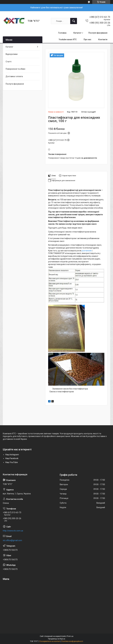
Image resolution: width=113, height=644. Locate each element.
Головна (62, 33)
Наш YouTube (12, 462)
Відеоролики (12, 54)
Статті (9, 62)
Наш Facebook (12, 458)
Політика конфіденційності (72, 641)
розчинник (87, 251)
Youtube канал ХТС (68, 39)
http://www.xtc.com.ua (13, 531)
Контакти (103, 39)
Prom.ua (70, 636)
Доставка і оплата (14, 76)
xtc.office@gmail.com (12, 540)
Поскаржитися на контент (50, 641)
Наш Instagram (12, 455)
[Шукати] (74, 21)
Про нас (87, 39)
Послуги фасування (98, 33)
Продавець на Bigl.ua (57, 639)
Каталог (77, 33)
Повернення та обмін (15, 69)
